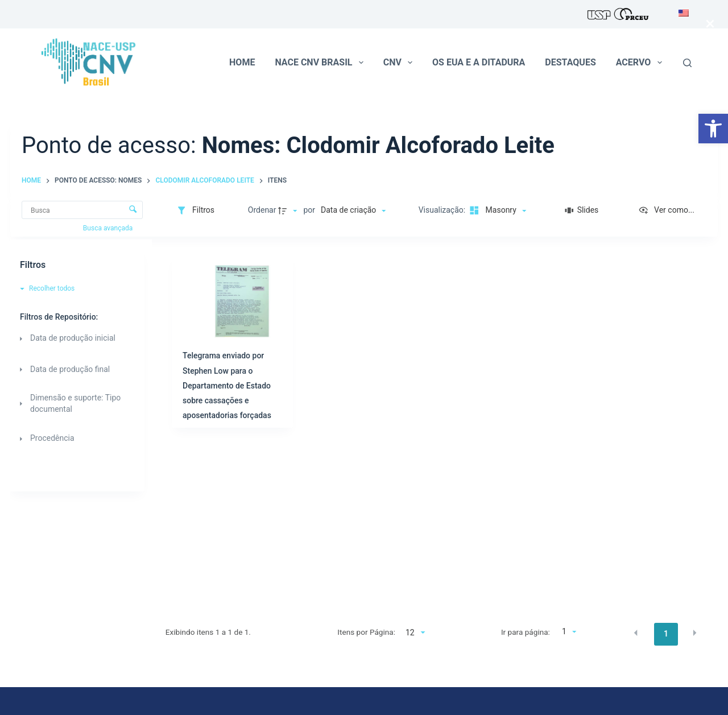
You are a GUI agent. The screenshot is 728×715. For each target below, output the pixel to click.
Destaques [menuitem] (570, 62)
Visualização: (443, 210)
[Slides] (582, 210)
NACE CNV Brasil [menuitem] (321, 63)
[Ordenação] (353, 210)
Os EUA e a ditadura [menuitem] (479, 62)
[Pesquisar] (687, 63)
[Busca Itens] (82, 210)
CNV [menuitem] (400, 63)
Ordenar (262, 210)
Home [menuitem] (242, 62)
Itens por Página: (366, 632)
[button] (713, 129)
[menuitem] (681, 14)
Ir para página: (526, 632)
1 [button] (666, 634)
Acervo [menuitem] (641, 63)
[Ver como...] (666, 210)
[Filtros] (195, 210)
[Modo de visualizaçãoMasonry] (497, 210)
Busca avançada (109, 228)
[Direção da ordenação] (289, 210)
